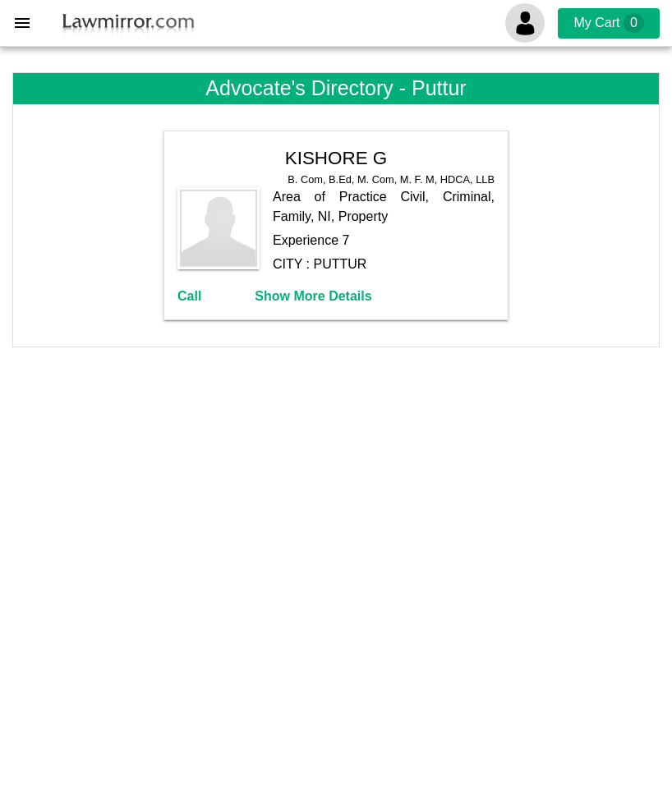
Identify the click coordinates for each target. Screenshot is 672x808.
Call (189, 296)
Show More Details (313, 296)
